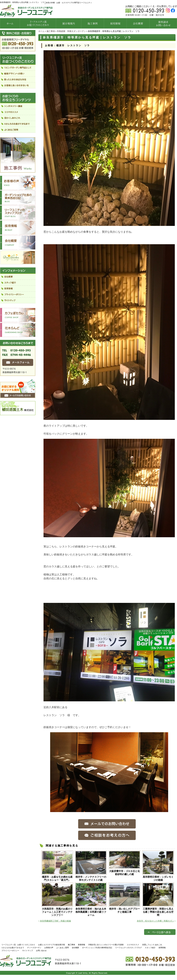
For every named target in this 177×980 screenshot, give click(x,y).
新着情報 (82, 945)
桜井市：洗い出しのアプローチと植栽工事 (124, 910)
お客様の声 (49, 948)
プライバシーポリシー (10, 951)
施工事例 (51, 31)
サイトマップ (28, 951)
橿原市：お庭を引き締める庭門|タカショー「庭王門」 (57, 878)
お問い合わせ (41, 951)
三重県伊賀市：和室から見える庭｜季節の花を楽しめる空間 (158, 912)
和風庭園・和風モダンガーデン (71, 31)
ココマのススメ (133, 945)
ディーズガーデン (34, 948)
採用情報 (162, 948)
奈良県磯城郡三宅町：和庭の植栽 (55, 921)
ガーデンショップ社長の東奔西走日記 (97, 948)
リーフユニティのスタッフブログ (128, 948)
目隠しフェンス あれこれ (152, 945)
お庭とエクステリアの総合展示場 (51, 945)
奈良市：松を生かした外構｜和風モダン (155, 921)
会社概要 (75, 948)
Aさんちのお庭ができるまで (13, 948)
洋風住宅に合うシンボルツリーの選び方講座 (106, 945)
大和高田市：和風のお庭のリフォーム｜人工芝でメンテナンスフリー (57, 912)
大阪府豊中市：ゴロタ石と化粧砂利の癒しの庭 (124, 873)
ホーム (41, 31)
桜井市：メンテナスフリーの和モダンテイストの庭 (91, 878)
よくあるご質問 (63, 948)
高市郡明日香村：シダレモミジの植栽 (158, 878)
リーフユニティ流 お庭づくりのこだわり (18, 945)
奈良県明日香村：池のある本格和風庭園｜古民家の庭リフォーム (91, 912)
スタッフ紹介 (150, 948)
